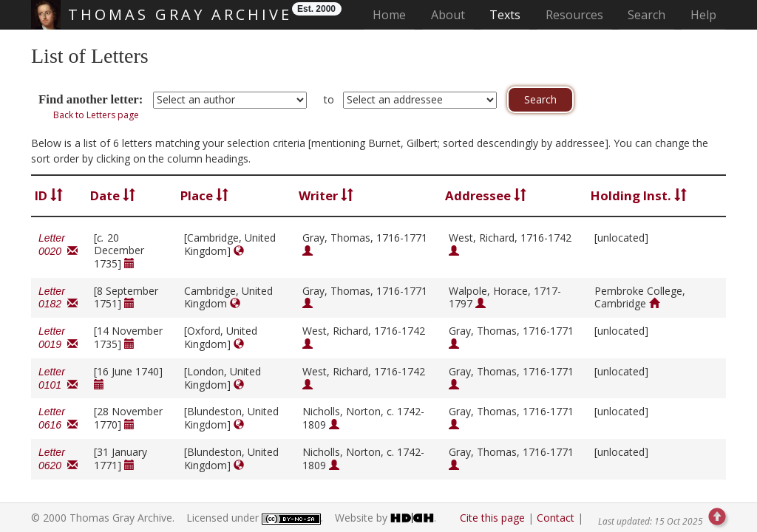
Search (646, 15)
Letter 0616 (58, 418)
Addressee (486, 195)
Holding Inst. (639, 195)
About (448, 15)
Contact (556, 518)
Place (204, 195)
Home (394, 14)
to (329, 99)
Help (703, 15)
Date (113, 195)
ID (49, 195)
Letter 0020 (58, 245)
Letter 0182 (58, 298)
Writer (326, 195)
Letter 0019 (58, 338)
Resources (574, 15)
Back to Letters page (96, 115)
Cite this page (492, 518)
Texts (505, 15)
